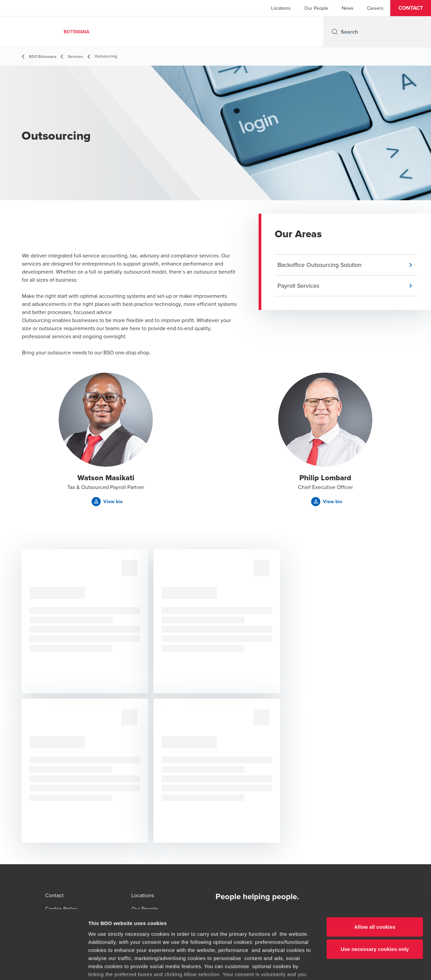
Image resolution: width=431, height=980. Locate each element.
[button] (411, 8)
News (348, 8)
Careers (375, 8)
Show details (353, 967)
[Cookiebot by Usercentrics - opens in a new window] (44, 967)
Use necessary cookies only (375, 899)
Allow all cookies (375, 877)
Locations (281, 8)
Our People (316, 8)
